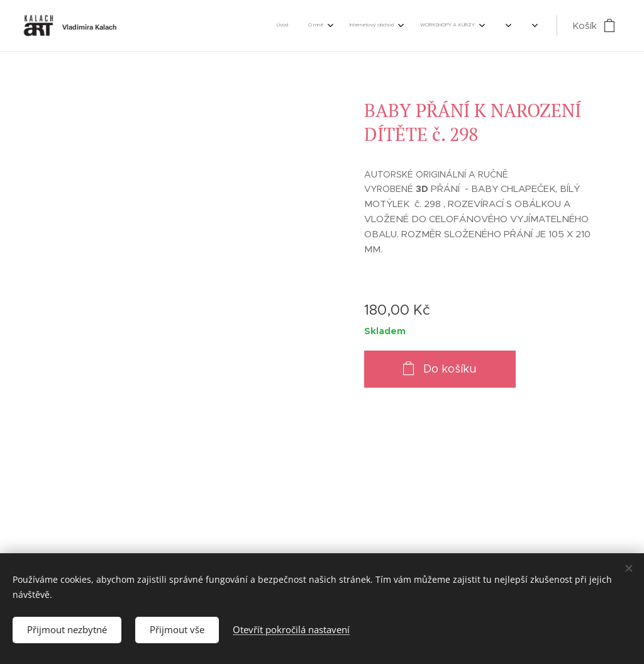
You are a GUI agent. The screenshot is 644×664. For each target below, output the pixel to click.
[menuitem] (332, 26)
